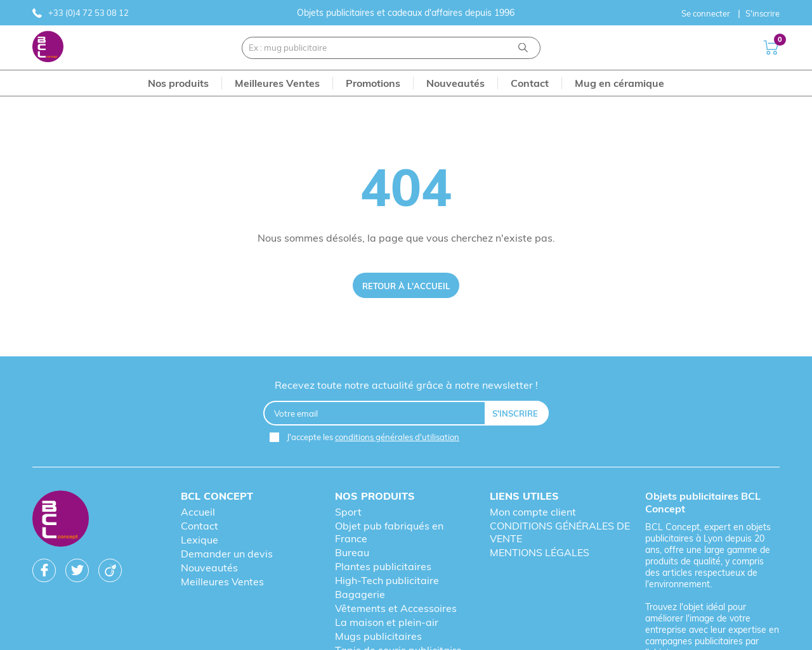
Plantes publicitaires (383, 566)
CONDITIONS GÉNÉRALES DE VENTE (560, 532)
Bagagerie (360, 594)
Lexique (200, 540)
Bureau (352, 552)
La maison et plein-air (387, 622)
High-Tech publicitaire (387, 580)
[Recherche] (523, 48)
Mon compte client (533, 512)
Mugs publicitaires (378, 636)
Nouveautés (209, 568)
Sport (348, 512)
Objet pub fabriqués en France (389, 532)
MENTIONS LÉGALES (540, 552)
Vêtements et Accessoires (396, 608)
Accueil (198, 512)
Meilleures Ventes (222, 582)
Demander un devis (227, 554)
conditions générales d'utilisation (397, 437)
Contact (200, 526)
